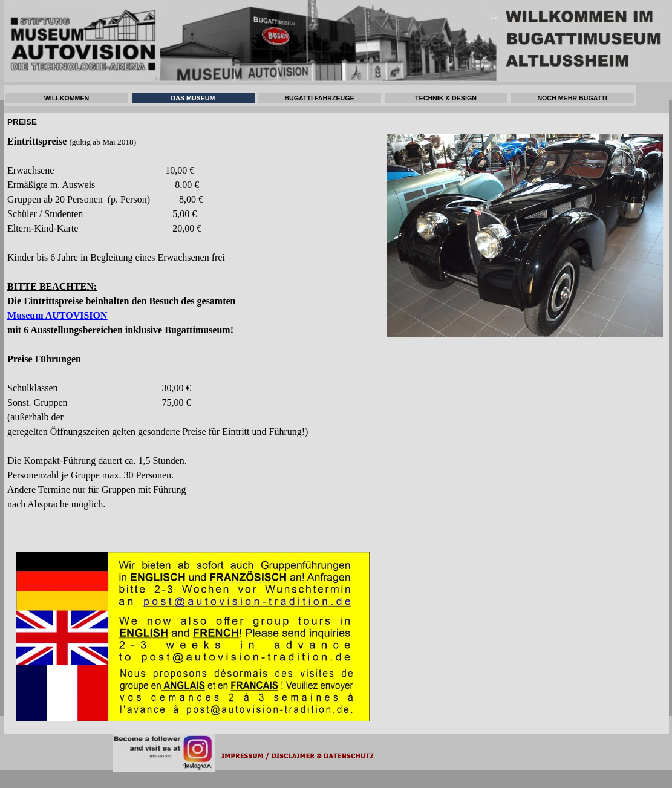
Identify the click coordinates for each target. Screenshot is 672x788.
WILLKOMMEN (67, 98)
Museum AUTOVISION (57, 315)
